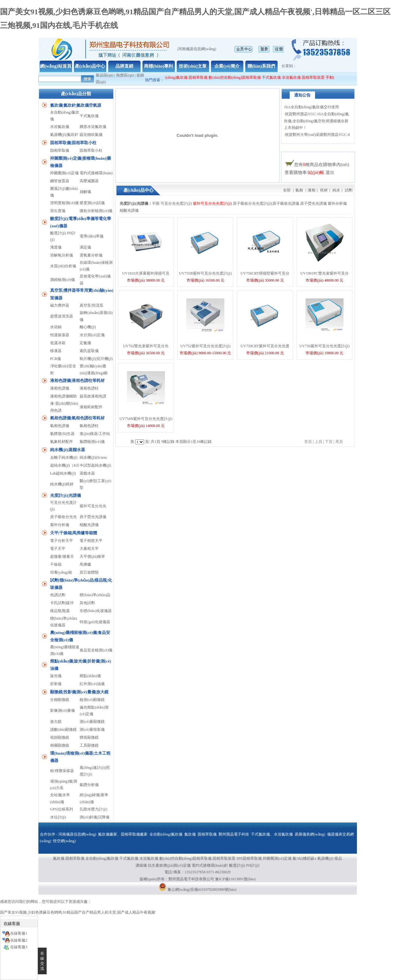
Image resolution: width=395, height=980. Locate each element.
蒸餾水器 (87, 473)
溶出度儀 (58, 211)
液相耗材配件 (91, 407)
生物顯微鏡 (60, 700)
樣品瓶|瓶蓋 (60, 611)
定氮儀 (85, 343)
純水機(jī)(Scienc (93, 457)
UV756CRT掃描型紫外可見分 (265, 273)
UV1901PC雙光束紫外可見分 (325, 273)
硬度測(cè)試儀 (92, 203)
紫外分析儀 (60, 525)
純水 (336, 190)
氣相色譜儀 (60, 426)
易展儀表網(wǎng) (310, 834)
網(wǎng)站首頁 (56, 66)
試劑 (349, 190)
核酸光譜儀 (89, 525)
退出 (330, 173)
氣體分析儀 (89, 785)
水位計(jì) (58, 817)
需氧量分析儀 (91, 255)
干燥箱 (56, 564)
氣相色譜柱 (89, 426)
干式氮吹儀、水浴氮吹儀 (272, 834)
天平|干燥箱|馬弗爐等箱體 (74, 533)
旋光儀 (56, 676)
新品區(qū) (105, 75)
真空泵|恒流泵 (91, 305)
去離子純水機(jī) (64, 457)
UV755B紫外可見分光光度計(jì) (205, 273)
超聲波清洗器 (62, 316)
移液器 (56, 351)
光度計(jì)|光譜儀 (66, 495)
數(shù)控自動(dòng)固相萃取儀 (241, 77)
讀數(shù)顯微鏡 (64, 730)
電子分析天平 (62, 541)
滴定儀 (85, 247)
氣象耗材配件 (62, 442)
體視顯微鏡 (89, 737)
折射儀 (56, 684)
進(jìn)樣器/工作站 (95, 434)
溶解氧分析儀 (62, 255)
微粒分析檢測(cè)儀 (96, 211)
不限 (156, 203)
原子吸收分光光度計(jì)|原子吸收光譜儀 (266, 203)
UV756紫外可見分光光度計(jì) (325, 346)
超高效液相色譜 (93, 396)
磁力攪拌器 (60, 305)
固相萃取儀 (205, 77)
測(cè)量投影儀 (92, 730)
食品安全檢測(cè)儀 (96, 650)
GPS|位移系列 (62, 809)
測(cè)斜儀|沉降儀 (94, 817)
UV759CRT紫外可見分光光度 (265, 346)
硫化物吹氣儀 (91, 135)
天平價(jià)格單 (92, 557)
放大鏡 (56, 722)
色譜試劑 (58, 595)
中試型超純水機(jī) (95, 465)
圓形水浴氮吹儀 (93, 127)
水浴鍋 (56, 327)
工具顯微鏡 (89, 745)
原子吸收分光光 (63, 517)
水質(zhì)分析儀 (63, 266)
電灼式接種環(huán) (96, 173)
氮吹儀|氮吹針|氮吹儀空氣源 (76, 105)
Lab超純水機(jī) (63, 473)
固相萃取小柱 (91, 150)
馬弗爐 (85, 564)
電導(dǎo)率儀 (92, 236)
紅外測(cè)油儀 (92, 684)
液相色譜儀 (60, 388)
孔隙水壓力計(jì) (93, 809)
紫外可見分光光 (93, 506)
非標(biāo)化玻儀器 (96, 611)
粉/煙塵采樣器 (62, 771)
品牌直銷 (124, 66)
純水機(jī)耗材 (62, 484)
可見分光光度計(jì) (176, 203)
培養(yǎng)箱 (61, 572)
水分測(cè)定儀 (92, 335)
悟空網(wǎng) (64, 841)
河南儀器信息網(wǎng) (77, 834)
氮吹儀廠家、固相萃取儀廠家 (123, 834)
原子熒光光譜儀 (93, 517)
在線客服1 (19, 933)
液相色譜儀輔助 (63, 396)
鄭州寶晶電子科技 (234, 834)
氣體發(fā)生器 (62, 434)
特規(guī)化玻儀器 (95, 622)
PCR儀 (56, 359)
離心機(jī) (88, 327)
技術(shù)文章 (193, 66)
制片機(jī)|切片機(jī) (96, 359)
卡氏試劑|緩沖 (62, 603)
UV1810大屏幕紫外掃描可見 (146, 273)
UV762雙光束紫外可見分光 (146, 346)
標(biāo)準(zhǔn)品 (95, 595)
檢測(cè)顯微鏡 (92, 700)
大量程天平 (89, 549)
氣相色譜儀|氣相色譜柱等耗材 (77, 418)
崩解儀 (85, 192)
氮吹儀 (190, 834)
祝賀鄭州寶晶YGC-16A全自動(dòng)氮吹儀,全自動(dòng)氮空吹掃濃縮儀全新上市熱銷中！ (316, 124)
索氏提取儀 (89, 351)
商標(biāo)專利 (158, 66)
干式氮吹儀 (278, 77)
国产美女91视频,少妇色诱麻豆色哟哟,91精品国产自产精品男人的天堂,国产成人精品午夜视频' (78, 912)
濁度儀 (56, 247)
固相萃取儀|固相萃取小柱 (73, 143)
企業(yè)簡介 (227, 66)
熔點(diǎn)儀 (90, 676)
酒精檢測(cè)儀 (63, 280)
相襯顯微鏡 (60, 745)
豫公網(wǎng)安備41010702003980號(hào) (202, 890)
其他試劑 (87, 603)
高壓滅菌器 (89, 181)
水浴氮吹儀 (298, 77)
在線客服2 (19, 940)
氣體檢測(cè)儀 (92, 442)
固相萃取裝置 (319, 77)
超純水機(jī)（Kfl (65, 465)
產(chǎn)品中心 (90, 66)
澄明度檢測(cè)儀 (65, 203)
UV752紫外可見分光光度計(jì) (205, 346)
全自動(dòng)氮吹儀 (178, 77)
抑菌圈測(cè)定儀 (65, 173)
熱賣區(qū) (125, 75)
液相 (312, 190)
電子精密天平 (91, 541)
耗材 (324, 190)
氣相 (299, 190)
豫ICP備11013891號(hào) (235, 879)
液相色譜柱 (89, 388)
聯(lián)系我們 (261, 66)
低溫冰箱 (58, 343)
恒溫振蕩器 (60, 335)
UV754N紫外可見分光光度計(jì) (146, 419)
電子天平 (58, 549)
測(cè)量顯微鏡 (92, 722)
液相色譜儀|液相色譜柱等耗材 (77, 380)
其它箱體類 (89, 572)
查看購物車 (296, 173)
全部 (287, 190)
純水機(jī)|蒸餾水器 (68, 450)
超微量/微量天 (62, 557)
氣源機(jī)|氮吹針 (64, 135)
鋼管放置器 (60, 181)
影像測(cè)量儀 (63, 710)
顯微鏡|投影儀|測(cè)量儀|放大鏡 (79, 692)
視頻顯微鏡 (60, 737)
